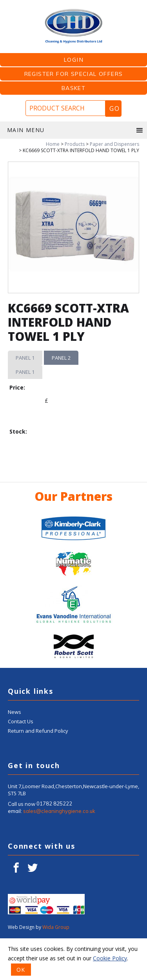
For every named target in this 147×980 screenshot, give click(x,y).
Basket (73, 88)
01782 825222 (54, 846)
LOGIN (73, 60)
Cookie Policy (110, 958)
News (15, 754)
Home (53, 144)
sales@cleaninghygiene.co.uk (59, 853)
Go (114, 108)
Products (75, 144)
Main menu (75, 130)
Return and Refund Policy (38, 772)
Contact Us (21, 763)
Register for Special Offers (74, 74)
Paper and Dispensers (114, 144)
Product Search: (0, 8)
